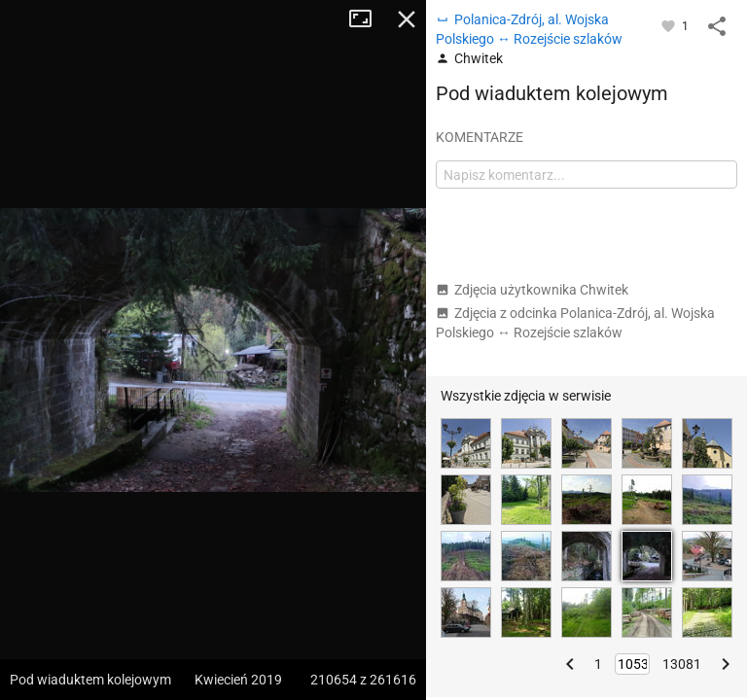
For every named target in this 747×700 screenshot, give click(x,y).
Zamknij (407, 19)
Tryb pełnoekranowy (368, 19)
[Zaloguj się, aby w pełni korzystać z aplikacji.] (670, 25)
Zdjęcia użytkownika (532, 290)
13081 (682, 664)
